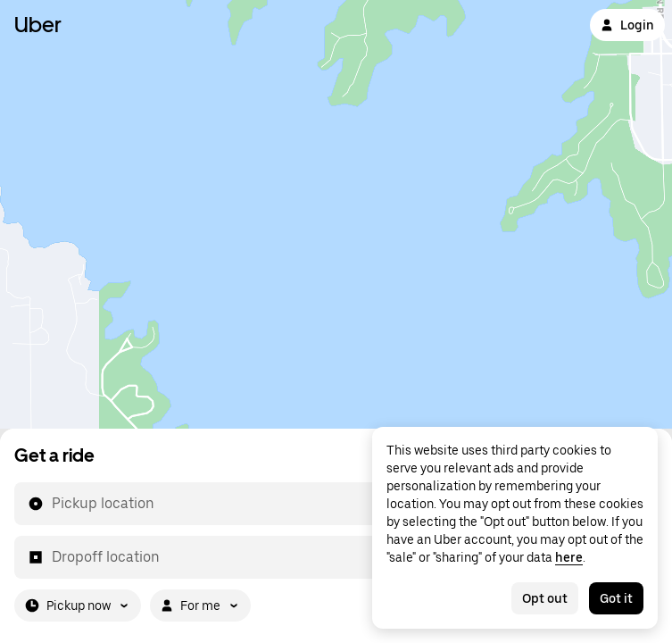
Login (627, 25)
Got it (616, 598)
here (569, 557)
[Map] (336, 214)
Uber (38, 25)
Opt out (545, 598)
